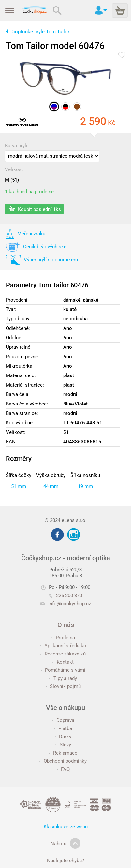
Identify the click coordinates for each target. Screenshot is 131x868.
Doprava (63, 720)
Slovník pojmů (63, 686)
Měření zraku (31, 234)
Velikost (14, 169)
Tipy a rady (63, 678)
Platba (63, 728)
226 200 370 (66, 596)
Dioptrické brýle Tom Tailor (40, 32)
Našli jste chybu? (65, 861)
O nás (66, 625)
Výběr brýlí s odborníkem (51, 260)
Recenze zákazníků (63, 654)
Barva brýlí (16, 146)
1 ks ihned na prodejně (29, 192)
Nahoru (65, 844)
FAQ (63, 769)
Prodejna (63, 638)
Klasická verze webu (66, 827)
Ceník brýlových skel (45, 247)
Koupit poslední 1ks (35, 209)
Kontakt (63, 662)
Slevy (63, 745)
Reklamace (63, 753)
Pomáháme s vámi (63, 670)
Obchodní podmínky (63, 761)
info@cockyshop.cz (70, 604)
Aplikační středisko (63, 646)
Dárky (63, 737)
